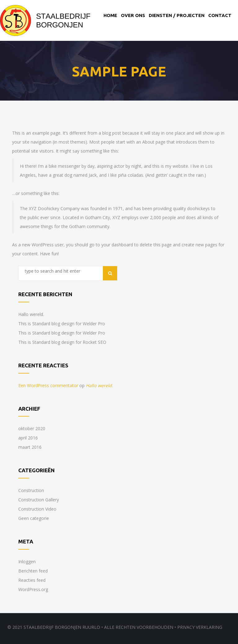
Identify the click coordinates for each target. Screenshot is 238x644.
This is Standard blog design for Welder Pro (62, 324)
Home (110, 15)
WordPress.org (33, 589)
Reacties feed (32, 580)
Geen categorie (34, 518)
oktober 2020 (32, 428)
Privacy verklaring (200, 627)
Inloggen (27, 562)
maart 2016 (30, 447)
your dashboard (117, 245)
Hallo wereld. (31, 314)
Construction (31, 490)
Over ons (133, 15)
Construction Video (37, 509)
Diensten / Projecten (177, 15)
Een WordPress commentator (48, 385)
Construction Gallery (39, 500)
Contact (220, 15)
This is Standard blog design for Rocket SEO (62, 342)
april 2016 (28, 438)
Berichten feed (33, 571)
